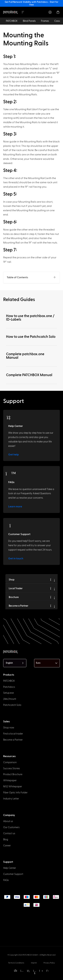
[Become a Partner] (53, 606)
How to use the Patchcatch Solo (31, 337)
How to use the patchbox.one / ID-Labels (30, 318)
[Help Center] (11, 417)
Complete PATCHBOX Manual (29, 375)
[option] (5, 972)
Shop (12, 580)
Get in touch (16, 559)
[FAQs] (11, 474)
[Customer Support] (11, 526)
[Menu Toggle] (23, 12)
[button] (55, 277)
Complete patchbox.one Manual (25, 356)
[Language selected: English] (15, 663)
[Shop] (53, 580)
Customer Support (19, 534)
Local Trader (16, 588)
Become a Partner (18, 606)
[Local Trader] (53, 588)
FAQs (11, 482)
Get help (14, 455)
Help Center (16, 426)
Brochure (14, 597)
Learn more (15, 507)
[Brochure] (53, 597)
